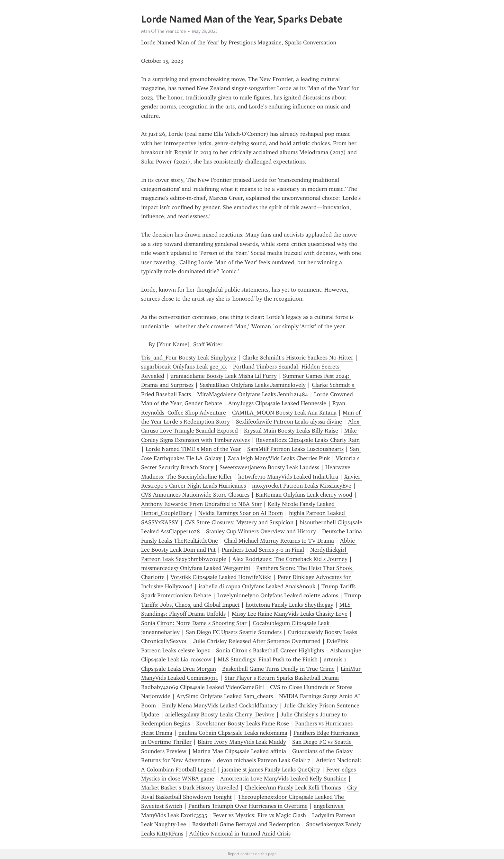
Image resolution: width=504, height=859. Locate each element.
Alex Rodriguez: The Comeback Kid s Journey (290, 559)
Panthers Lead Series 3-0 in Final (263, 550)
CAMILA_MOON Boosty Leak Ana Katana (284, 413)
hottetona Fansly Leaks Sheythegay (289, 605)
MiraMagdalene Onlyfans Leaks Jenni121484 (252, 394)
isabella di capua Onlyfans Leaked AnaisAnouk (257, 586)
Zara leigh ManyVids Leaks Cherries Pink (279, 458)
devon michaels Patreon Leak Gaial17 (263, 760)
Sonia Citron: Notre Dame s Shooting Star (194, 623)
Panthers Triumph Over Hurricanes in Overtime (248, 806)
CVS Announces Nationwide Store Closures (195, 495)
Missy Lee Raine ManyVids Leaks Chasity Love (290, 614)
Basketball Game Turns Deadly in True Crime (278, 669)
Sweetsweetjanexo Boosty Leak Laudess (269, 467)
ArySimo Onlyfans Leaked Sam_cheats (225, 696)
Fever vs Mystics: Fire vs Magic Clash (260, 815)
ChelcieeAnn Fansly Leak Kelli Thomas (293, 788)
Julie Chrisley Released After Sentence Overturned (257, 641)
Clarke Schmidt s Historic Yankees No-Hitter (298, 358)
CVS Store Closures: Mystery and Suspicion (239, 522)
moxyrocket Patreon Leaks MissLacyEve (302, 486)
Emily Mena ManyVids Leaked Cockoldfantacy (220, 705)
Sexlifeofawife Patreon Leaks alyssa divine (289, 422)
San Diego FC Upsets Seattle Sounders (234, 632)
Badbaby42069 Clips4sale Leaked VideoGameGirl (203, 687)
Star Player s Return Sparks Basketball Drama (282, 678)
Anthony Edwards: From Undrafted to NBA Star (201, 504)
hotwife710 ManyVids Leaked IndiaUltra (288, 477)
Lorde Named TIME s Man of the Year (193, 449)
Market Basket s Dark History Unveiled (190, 788)
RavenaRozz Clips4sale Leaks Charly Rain (308, 440)
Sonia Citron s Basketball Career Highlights (270, 650)
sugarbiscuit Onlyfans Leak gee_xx (184, 367)
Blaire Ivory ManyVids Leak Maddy (242, 742)
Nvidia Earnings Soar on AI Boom (241, 513)
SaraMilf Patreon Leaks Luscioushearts (295, 449)
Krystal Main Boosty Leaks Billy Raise (291, 431)
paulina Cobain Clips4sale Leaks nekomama (233, 733)
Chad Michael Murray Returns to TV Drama (279, 541)
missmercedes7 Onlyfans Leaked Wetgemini (196, 568)
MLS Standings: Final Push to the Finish (268, 659)
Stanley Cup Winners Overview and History (261, 531)
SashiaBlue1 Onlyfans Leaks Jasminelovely (253, 385)
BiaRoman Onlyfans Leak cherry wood (304, 495)
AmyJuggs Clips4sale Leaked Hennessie (277, 403)
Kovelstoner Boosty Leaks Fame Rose (243, 724)
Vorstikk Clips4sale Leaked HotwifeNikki (221, 577)
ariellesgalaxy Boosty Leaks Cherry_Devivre (220, 714)
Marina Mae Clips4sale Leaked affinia (239, 751)
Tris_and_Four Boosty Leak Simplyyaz (189, 358)
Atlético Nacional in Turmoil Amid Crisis (240, 834)
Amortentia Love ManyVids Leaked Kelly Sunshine (283, 779)
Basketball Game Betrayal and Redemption (246, 824)
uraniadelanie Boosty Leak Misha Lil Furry (224, 376)
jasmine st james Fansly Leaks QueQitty (271, 770)
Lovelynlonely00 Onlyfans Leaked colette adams (278, 595)
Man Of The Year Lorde (163, 31)
